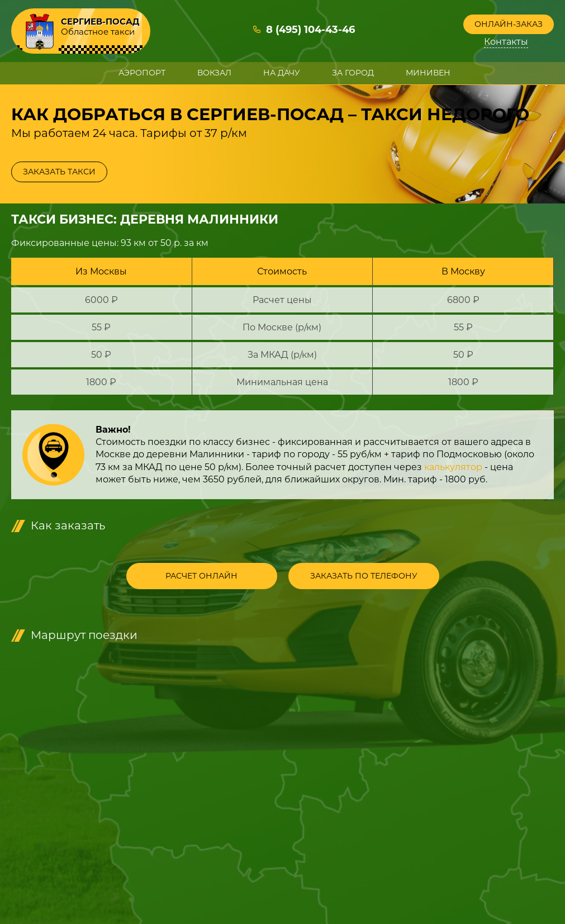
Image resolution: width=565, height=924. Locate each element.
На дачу (282, 73)
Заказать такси (59, 172)
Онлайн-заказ (509, 24)
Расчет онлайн (201, 576)
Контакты (506, 42)
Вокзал (214, 73)
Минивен (428, 73)
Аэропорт (142, 73)
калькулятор (453, 467)
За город (353, 73)
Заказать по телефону (364, 576)
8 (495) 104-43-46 (310, 30)
